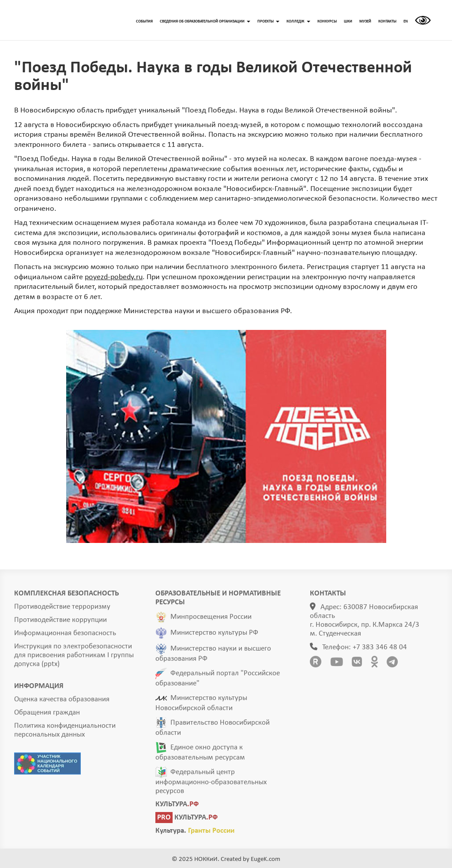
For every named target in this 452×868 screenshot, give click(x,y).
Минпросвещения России (211, 619)
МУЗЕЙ (365, 21)
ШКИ (348, 21)
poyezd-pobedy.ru (114, 277)
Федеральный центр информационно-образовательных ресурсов (211, 784)
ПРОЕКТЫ (268, 21)
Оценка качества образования (62, 702)
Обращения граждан (47, 715)
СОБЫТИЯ (144, 21)
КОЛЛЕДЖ (298, 21)
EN (406, 21)
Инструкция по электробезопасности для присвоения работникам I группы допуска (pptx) (74, 658)
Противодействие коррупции (60, 623)
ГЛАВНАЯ (65, 20)
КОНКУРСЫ (327, 21)
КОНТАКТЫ (387, 21)
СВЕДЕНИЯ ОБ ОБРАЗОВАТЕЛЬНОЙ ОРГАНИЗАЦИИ (205, 21)
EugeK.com (266, 859)
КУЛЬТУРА (177, 807)
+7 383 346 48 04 (380, 650)
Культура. (195, 833)
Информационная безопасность (65, 636)
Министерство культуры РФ (214, 635)
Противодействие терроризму (62, 609)
